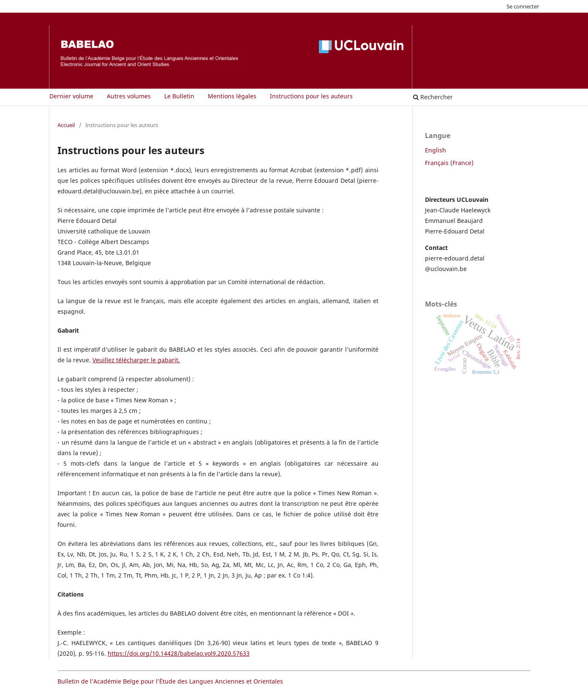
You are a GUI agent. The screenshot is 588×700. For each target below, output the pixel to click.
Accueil (66, 125)
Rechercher (433, 97)
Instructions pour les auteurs (311, 96)
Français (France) (449, 163)
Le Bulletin (179, 96)
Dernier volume (71, 96)
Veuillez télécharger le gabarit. (136, 360)
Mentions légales (232, 96)
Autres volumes (129, 96)
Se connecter (523, 6)
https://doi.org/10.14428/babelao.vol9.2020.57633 (179, 653)
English (436, 150)
